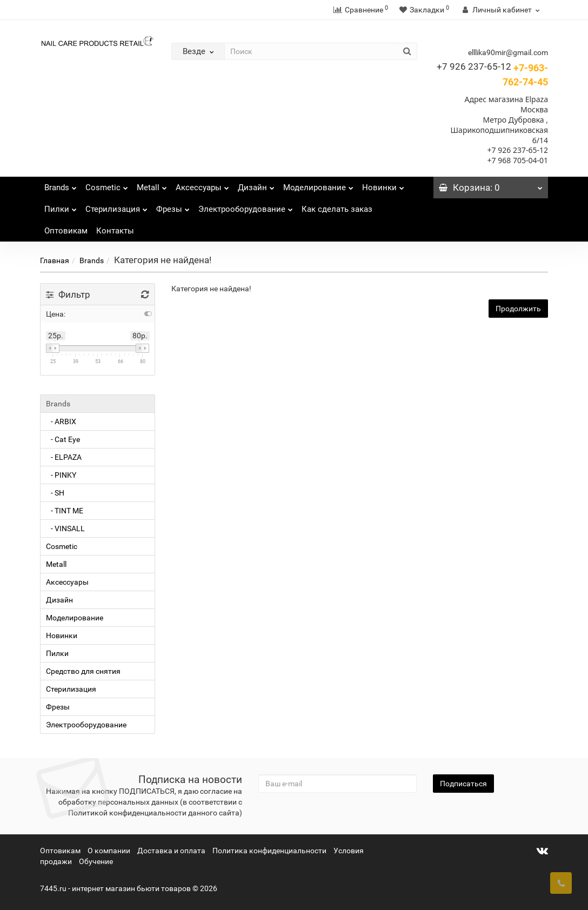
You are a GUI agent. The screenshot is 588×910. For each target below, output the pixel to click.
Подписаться (463, 784)
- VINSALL (65, 528)
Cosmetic (107, 185)
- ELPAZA (64, 457)
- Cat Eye (63, 439)
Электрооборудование (246, 206)
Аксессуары (202, 185)
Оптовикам (66, 231)
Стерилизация (116, 206)
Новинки (383, 185)
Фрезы (173, 206)
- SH (55, 493)
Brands (61, 185)
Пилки (61, 206)
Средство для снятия (83, 671)
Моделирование (318, 185)
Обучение (96, 861)
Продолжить (518, 309)
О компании (109, 851)
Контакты (115, 231)
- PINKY (61, 475)
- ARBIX (61, 421)
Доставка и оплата (171, 851)
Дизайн (256, 185)
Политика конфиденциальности (269, 851)
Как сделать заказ (337, 209)
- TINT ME (65, 511)
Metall (152, 185)
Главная (55, 260)
